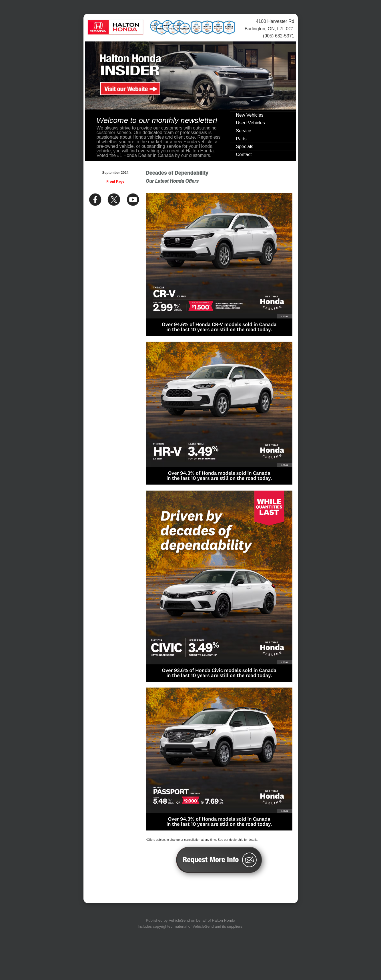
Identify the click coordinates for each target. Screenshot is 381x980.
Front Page (115, 182)
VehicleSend (179, 920)
